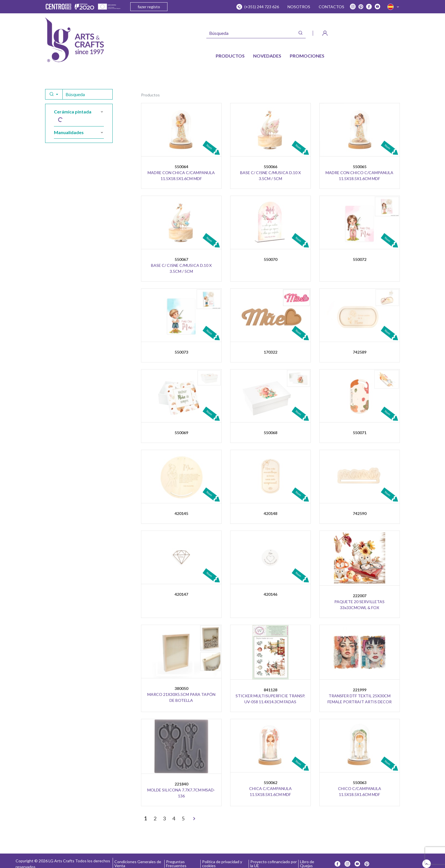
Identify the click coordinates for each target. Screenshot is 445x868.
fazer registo (149, 7)
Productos (150, 95)
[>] (194, 819)
